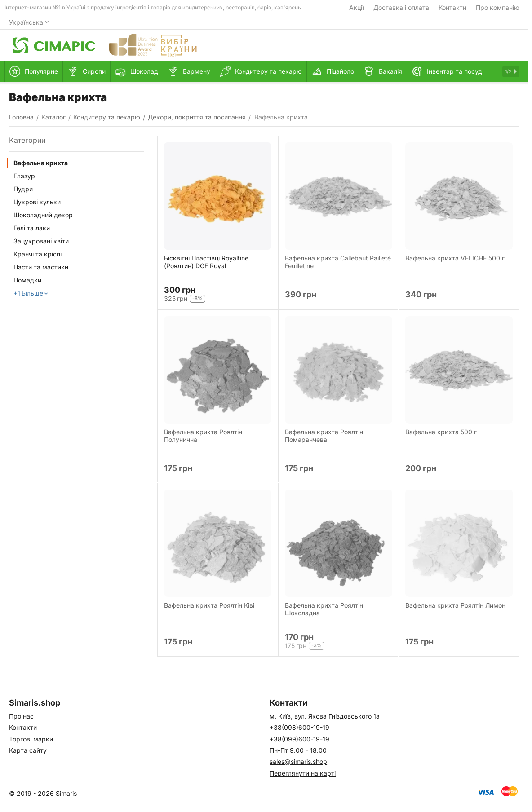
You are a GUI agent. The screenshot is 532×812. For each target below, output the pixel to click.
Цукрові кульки (37, 202)
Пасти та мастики (41, 267)
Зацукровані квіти (41, 241)
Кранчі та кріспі (38, 254)
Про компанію (498, 7)
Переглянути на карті (303, 773)
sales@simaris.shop (298, 761)
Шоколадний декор (43, 215)
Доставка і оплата (401, 7)
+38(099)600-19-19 (299, 739)
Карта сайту (28, 750)
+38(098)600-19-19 (299, 727)
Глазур (24, 176)
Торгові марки (31, 739)
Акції (357, 7)
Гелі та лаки (32, 228)
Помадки (27, 280)
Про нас (21, 716)
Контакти (452, 7)
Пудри (23, 189)
